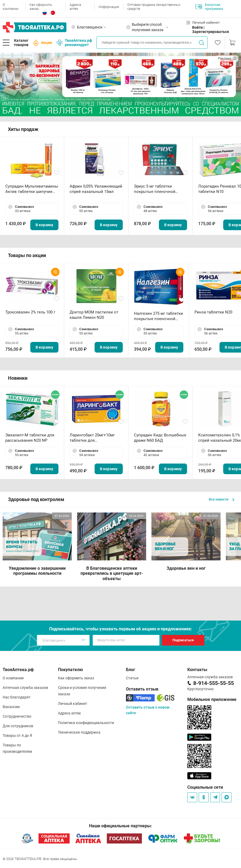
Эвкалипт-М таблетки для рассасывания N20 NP (30, 438)
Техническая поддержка (79, 732)
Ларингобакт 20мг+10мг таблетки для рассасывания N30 (92, 438)
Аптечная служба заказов (25, 688)
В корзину (44, 225)
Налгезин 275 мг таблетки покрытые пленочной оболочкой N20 (158, 316)
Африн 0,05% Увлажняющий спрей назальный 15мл (96, 189)
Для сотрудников (18, 726)
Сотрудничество (17, 716)
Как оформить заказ (41, 7)
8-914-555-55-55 (213, 683)
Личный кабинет (73, 704)
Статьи (132, 678)
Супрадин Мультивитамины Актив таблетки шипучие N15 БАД (32, 189)
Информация (109, 7)
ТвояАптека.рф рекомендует (74, 43)
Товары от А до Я (17, 735)
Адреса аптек (75, 7)
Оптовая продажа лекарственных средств (154, 7)
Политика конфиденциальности (86, 723)
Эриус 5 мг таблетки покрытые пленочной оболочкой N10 (155, 189)
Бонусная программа (209, 7)
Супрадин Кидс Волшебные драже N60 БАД (160, 438)
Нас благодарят (17, 697)
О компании (10, 7)
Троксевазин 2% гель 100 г (30, 312)
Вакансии (11, 707)
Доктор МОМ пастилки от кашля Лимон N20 (94, 315)
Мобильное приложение (212, 699)
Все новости (222, 499)
